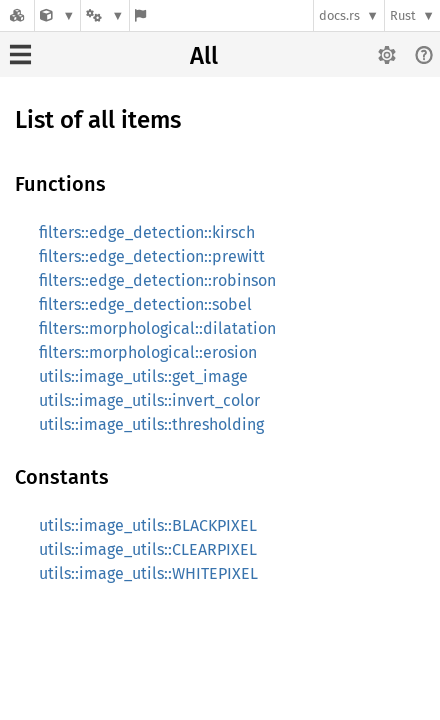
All (204, 56)
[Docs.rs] (17, 15)
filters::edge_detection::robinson (157, 280)
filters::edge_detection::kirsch (147, 232)
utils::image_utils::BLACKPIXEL (148, 525)
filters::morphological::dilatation (157, 328)
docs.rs (339, 15)
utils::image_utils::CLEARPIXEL (148, 549)
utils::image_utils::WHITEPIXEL (148, 573)
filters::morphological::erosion (148, 352)
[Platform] (105, 15)
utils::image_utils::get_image (143, 376)
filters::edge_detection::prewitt (152, 256)
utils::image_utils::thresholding (151, 424)
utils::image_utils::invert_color (149, 400)
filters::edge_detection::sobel (145, 304)
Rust (403, 15)
